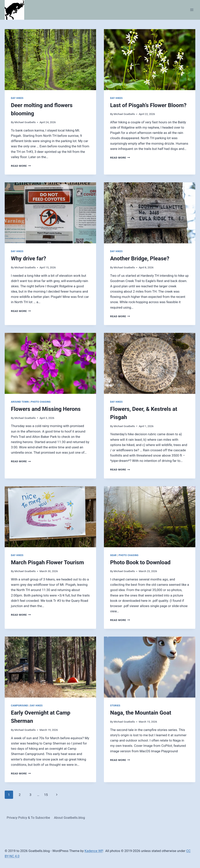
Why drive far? (29, 258)
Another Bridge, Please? (140, 258)
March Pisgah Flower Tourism (47, 562)
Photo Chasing (41, 402)
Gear (113, 555)
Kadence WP (94, 851)
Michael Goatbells (25, 122)
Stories (115, 706)
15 (46, 795)
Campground (20, 706)
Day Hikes (17, 98)
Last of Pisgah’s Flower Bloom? (148, 105)
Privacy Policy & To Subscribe (28, 818)
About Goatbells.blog (69, 818)
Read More (21, 166)
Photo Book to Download (140, 562)
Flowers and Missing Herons (46, 409)
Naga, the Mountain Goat (141, 713)
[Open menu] (192, 10)
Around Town (20, 402)
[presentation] (50, 60)
